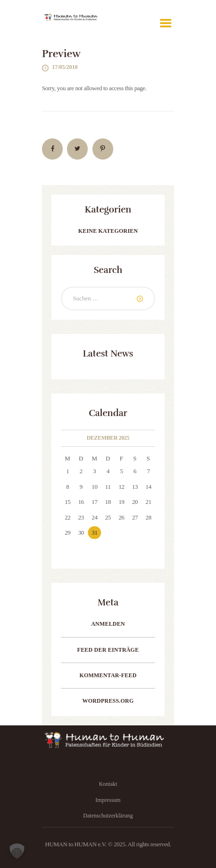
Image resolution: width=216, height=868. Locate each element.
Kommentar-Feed (108, 675)
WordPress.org (108, 701)
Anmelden (108, 624)
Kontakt (108, 784)
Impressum (108, 800)
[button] (17, 851)
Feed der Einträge (108, 650)
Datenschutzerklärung (108, 816)
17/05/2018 (65, 67)
